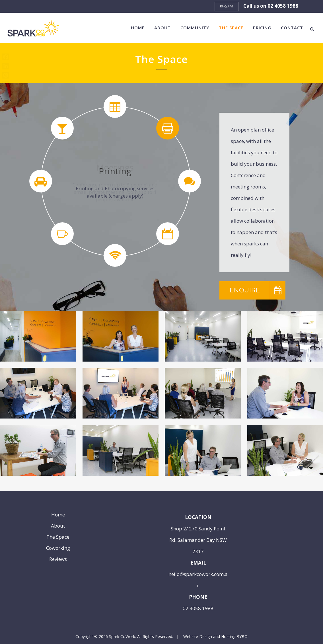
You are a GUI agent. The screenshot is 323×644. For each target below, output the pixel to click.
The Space (58, 537)
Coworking (58, 548)
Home (58, 515)
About (58, 526)
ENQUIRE (227, 6)
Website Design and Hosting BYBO (215, 636)
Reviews (58, 559)
